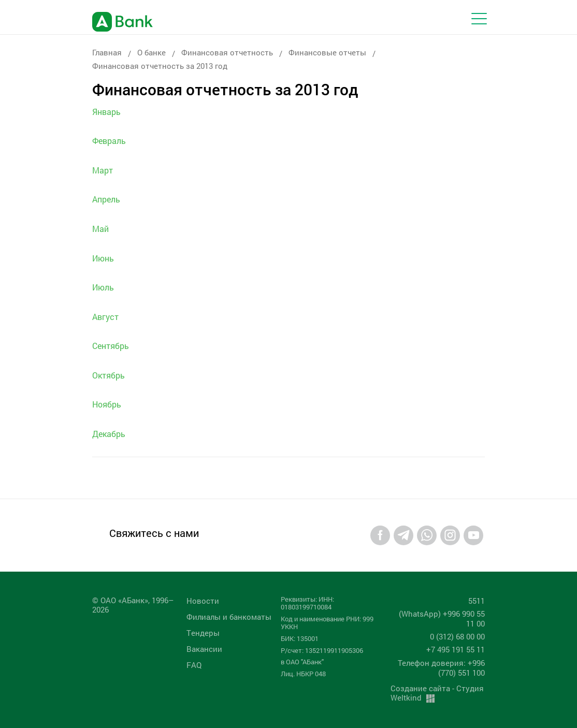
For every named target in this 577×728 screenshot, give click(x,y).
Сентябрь (111, 346)
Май (100, 229)
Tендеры (203, 633)
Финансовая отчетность (227, 52)
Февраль (109, 141)
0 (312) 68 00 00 (457, 636)
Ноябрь (107, 404)
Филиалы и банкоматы (229, 617)
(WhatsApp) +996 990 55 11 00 (442, 618)
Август (105, 317)
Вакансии (204, 649)
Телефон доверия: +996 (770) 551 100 (441, 668)
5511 (477, 601)
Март (103, 170)
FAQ (194, 665)
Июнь (103, 258)
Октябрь (109, 375)
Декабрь (109, 434)
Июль (103, 287)
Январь (106, 112)
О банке (152, 52)
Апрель (106, 199)
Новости (203, 601)
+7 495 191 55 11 (456, 649)
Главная (107, 52)
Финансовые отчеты (327, 52)
